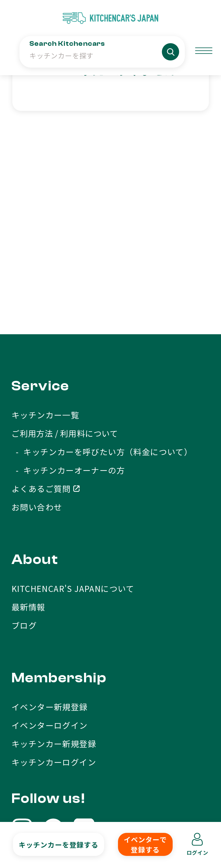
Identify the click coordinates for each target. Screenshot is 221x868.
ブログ (24, 471)
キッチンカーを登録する (59, 844)
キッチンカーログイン (54, 607)
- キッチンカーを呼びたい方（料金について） (102, 297)
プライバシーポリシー (164, 808)
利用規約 (90, 808)
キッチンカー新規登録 (54, 589)
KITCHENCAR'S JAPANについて (73, 434)
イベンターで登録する (145, 844)
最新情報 (28, 452)
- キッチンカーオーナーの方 (68, 316)
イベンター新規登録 (50, 552)
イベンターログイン (50, 571)
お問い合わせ (37, 352)
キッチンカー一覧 (45, 260)
